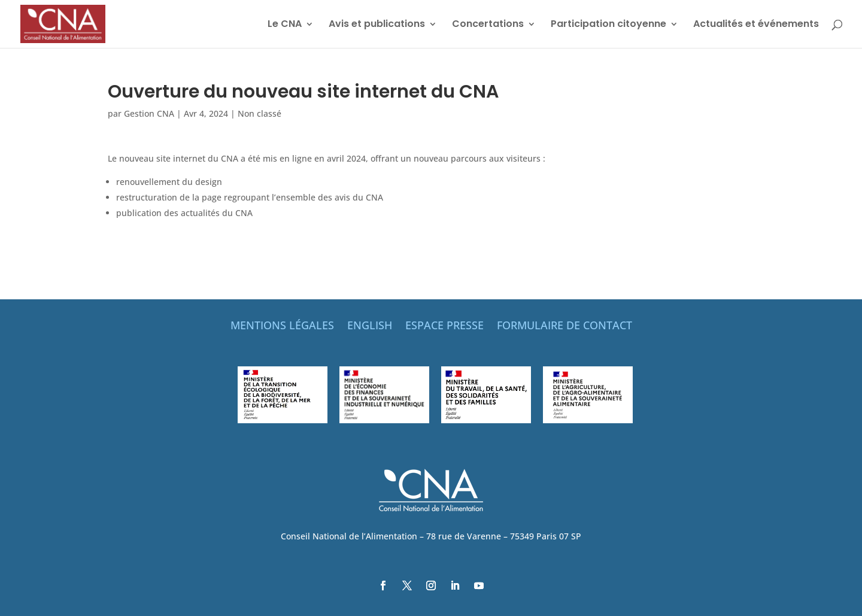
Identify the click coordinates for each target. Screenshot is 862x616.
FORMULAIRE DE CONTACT (564, 327)
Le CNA (285, 25)
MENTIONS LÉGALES (282, 327)
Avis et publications (377, 25)
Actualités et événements (756, 25)
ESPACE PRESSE (444, 327)
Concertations (488, 25)
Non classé (259, 113)
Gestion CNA (149, 113)
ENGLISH (370, 327)
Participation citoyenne (608, 25)
